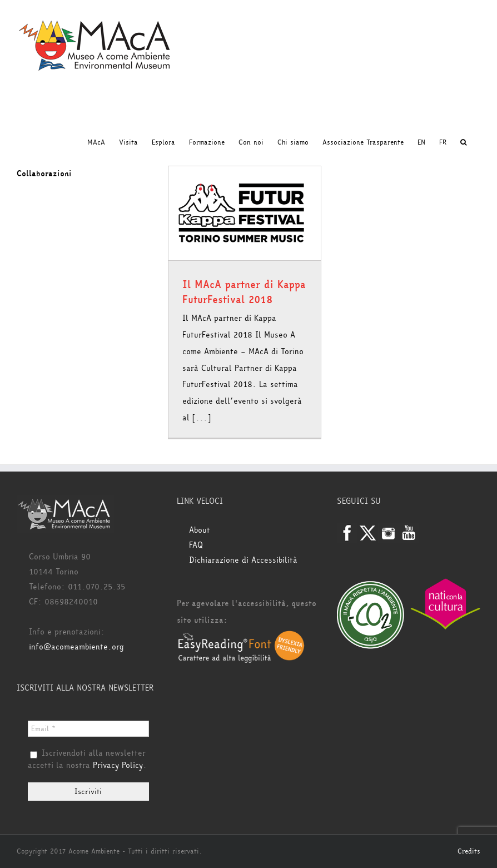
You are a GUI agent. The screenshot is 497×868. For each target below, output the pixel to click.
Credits (469, 851)
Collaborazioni (44, 174)
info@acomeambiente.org (76, 647)
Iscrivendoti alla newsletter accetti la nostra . (87, 760)
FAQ (196, 545)
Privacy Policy (118, 765)
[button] (463, 142)
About (200, 530)
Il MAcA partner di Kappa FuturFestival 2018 (244, 292)
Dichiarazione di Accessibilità (243, 560)
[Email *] (88, 729)
